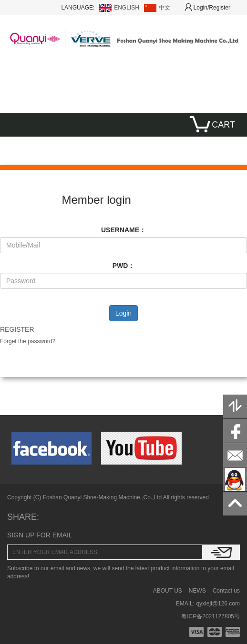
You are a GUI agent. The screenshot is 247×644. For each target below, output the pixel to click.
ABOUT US (168, 591)
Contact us (226, 591)
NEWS (197, 591)
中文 (165, 8)
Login (123, 313)
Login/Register (207, 8)
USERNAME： (123, 230)
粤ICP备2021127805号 (211, 616)
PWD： (124, 266)
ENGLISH (127, 8)
